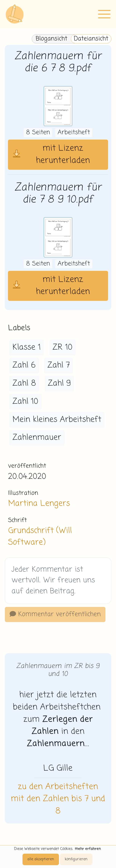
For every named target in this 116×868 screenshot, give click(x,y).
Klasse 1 (27, 347)
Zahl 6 (24, 365)
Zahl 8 (24, 383)
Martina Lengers (39, 504)
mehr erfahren (88, 849)
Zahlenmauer (37, 438)
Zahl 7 (59, 365)
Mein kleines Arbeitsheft (57, 420)
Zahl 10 (25, 402)
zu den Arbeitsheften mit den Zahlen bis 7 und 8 (58, 799)
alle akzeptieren (41, 859)
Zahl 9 (59, 383)
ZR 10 (63, 347)
